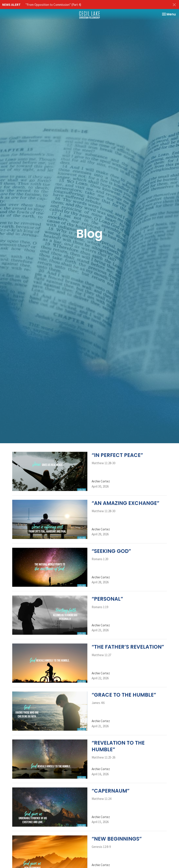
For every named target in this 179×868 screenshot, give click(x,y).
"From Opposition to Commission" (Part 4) (53, 5)
